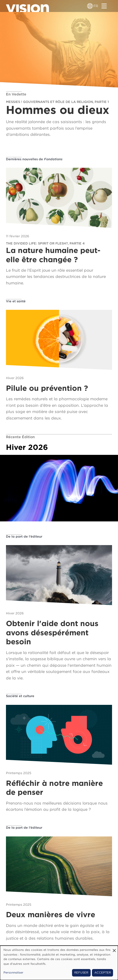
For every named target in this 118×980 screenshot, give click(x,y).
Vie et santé (16, 301)
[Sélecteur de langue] (90, 6)
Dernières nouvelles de (34, 159)
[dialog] (59, 963)
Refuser (81, 973)
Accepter (103, 973)
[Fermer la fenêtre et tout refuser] (114, 949)
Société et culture (20, 696)
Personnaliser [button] (13, 973)
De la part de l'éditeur (24, 536)
